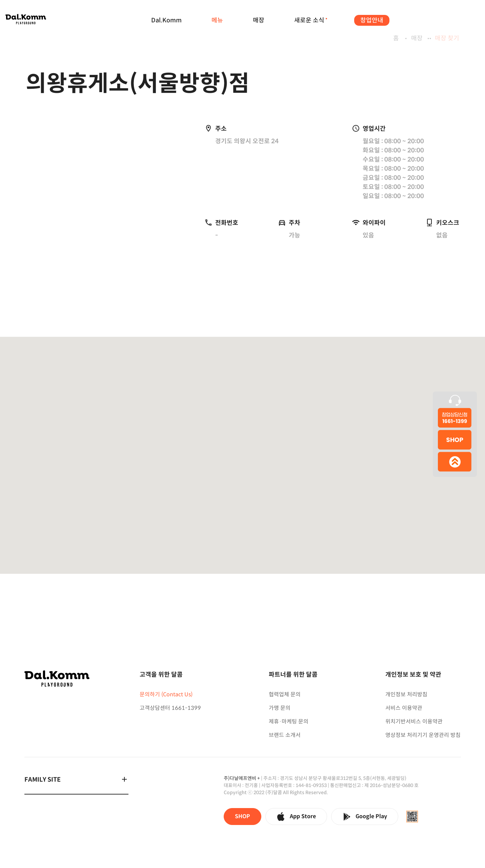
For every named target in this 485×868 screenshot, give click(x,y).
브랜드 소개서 (285, 735)
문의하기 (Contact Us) (166, 694)
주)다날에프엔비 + (242, 778)
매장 (259, 20)
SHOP (242, 816)
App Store (296, 817)
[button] (243, 462)
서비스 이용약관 (404, 708)
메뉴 (217, 20)
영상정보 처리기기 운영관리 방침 (423, 735)
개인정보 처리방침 (406, 694)
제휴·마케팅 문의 (289, 722)
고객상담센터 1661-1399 (170, 708)
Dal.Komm (166, 20)
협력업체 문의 (285, 694)
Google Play (365, 817)
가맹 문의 (280, 708)
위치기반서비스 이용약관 (414, 722)
